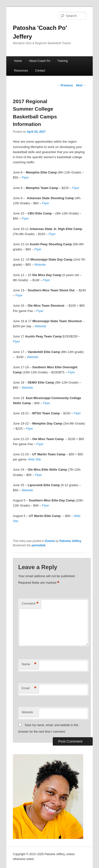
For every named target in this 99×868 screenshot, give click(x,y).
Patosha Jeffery (70, 541)
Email (29, 688)
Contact (40, 71)
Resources (21, 71)
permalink (39, 545)
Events (50, 541)
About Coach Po (40, 61)
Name (29, 664)
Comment (30, 604)
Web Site (35, 459)
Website (40, 265)
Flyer (25, 177)
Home (18, 61)
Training (62, 61)
